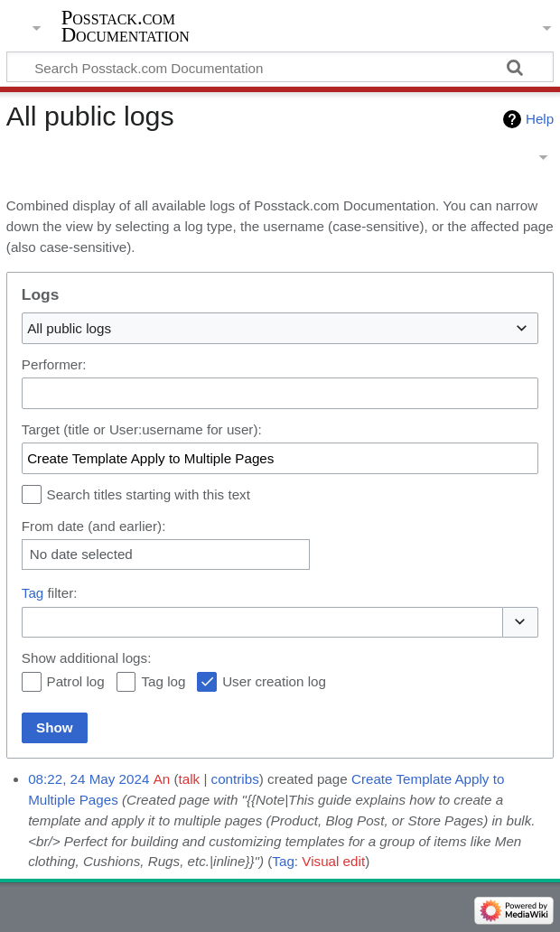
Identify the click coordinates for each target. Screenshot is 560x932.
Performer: (54, 364)
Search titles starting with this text (149, 494)
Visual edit (333, 861)
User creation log (274, 681)
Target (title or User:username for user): (142, 429)
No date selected (81, 554)
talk (190, 779)
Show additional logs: (87, 658)
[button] (520, 623)
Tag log (163, 681)
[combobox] (280, 328)
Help (540, 119)
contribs (235, 779)
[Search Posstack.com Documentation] (280, 67)
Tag (33, 593)
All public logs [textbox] (69, 328)
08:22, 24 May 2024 (89, 779)
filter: (50, 593)
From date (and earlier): (94, 526)
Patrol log (76, 681)
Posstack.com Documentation (126, 26)
